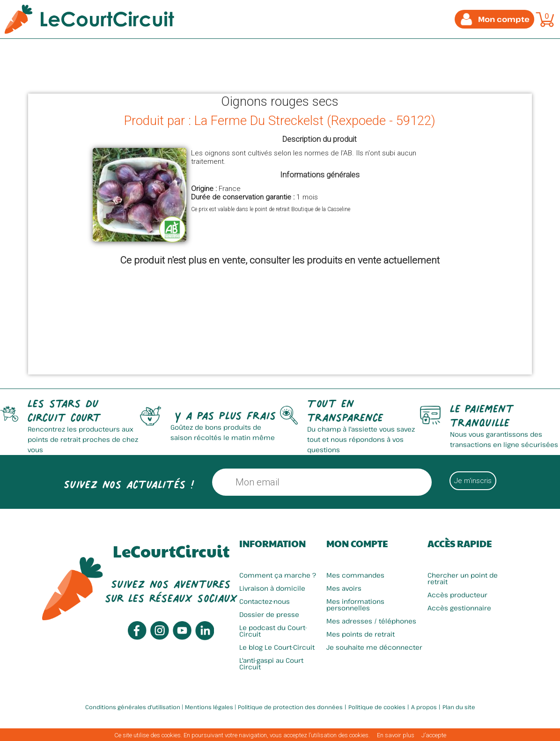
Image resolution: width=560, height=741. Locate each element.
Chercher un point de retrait (463, 578)
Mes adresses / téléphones (371, 621)
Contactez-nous (265, 601)
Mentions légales (209, 707)
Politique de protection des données (290, 707)
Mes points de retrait (361, 634)
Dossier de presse (269, 614)
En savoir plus (396, 735)
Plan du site (459, 707)
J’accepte (434, 735)
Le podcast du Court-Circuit (273, 631)
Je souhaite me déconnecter (374, 647)
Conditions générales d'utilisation (133, 707)
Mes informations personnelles (355, 605)
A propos (424, 707)
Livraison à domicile (272, 588)
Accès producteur (457, 595)
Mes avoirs (344, 588)
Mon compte (357, 543)
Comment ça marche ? (278, 575)
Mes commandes (355, 575)
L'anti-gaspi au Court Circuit (271, 664)
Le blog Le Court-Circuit (277, 647)
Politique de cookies (377, 707)
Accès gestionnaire (459, 608)
